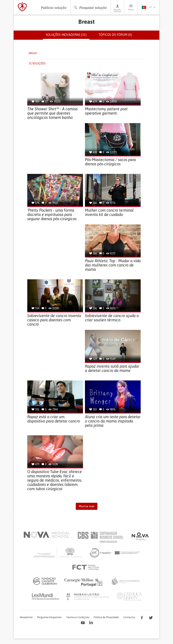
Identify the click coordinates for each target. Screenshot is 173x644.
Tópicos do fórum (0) (115, 35)
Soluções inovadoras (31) (68, 36)
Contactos (129, 617)
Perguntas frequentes (49, 617)
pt (149, 7)
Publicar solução (54, 8)
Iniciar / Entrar (117, 8)
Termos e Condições (78, 617)
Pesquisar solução (90, 8)
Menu (131, 7)
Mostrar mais (87, 506)
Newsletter (26, 617)
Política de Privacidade (106, 617)
